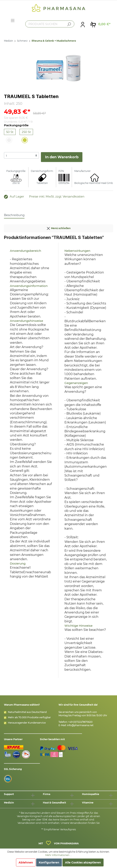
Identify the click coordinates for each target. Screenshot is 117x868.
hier (58, 826)
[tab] (14, 215)
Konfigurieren (49, 862)
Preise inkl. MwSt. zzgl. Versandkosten (57, 196)
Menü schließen (58, 228)
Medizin (8, 41)
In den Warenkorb (62, 157)
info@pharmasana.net (80, 725)
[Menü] (13, 21)
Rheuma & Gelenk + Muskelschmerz (54, 41)
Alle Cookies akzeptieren (83, 862)
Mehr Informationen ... (58, 855)
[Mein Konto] (83, 24)
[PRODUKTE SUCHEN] (50, 24)
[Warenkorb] (100, 24)
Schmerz (22, 41)
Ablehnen (26, 862)
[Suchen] (69, 24)
